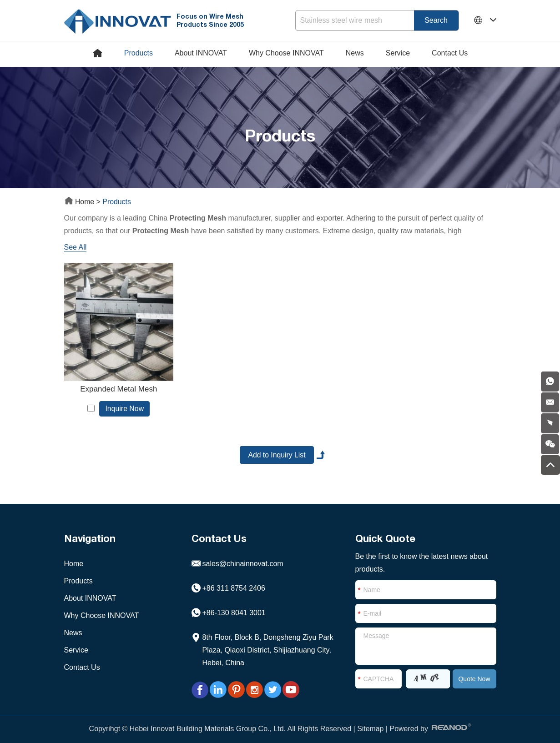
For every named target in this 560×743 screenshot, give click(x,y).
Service (398, 53)
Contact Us (450, 53)
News (355, 53)
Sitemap (371, 724)
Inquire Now (122, 403)
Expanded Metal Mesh (116, 383)
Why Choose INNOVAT (286, 53)
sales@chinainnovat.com (243, 559)
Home (81, 202)
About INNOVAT (201, 53)
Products (139, 53)
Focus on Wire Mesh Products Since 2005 (212, 20)
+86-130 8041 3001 (234, 608)
